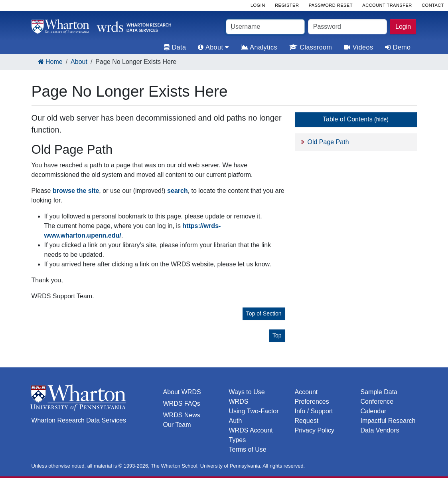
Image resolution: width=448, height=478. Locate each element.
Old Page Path (328, 142)
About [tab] (213, 47)
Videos (358, 47)
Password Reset (331, 5)
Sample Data (379, 392)
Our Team (177, 425)
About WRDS (182, 392)
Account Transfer (387, 5)
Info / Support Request (314, 416)
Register (287, 5)
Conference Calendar (377, 406)
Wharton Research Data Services (79, 420)
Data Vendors (380, 430)
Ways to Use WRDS (247, 397)
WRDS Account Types (251, 435)
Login (403, 27)
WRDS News (182, 415)
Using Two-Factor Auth (254, 416)
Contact (433, 5)
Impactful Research (388, 421)
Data (175, 47)
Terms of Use (248, 449)
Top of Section (264, 313)
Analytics (259, 47)
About (79, 62)
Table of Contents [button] (356, 119)
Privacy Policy (315, 430)
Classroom (311, 47)
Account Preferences (312, 397)
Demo (398, 47)
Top (277, 335)
